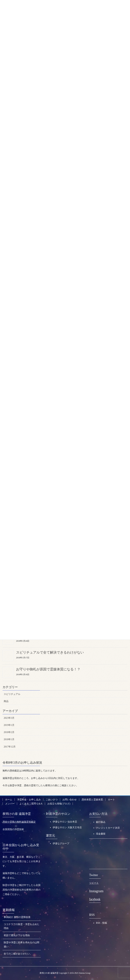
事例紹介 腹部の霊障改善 (17, 917)
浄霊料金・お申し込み (29, 799)
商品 (6, 701)
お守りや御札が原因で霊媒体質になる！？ (48, 669)
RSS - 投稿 (101, 922)
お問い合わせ (70, 799)
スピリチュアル (12, 694)
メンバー (10, 803)
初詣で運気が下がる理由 (17, 935)
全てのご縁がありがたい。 (18, 953)
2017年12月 (10, 746)
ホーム (9, 799)
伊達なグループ (61, 843)
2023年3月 (9, 717)
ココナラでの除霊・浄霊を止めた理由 (21, 926)
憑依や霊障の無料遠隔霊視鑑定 (19, 821)
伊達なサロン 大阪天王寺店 (67, 827)
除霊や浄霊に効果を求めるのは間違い (21, 944)
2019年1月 (9, 725)
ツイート (94, 882)
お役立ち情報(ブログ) (59, 803)
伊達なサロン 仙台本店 (65, 821)
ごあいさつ (52, 799)
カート (111, 799)
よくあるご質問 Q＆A (31, 803)
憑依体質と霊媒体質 (92, 799)
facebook (95, 899)
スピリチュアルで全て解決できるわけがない (50, 652)
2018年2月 (9, 732)
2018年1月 (9, 739)
